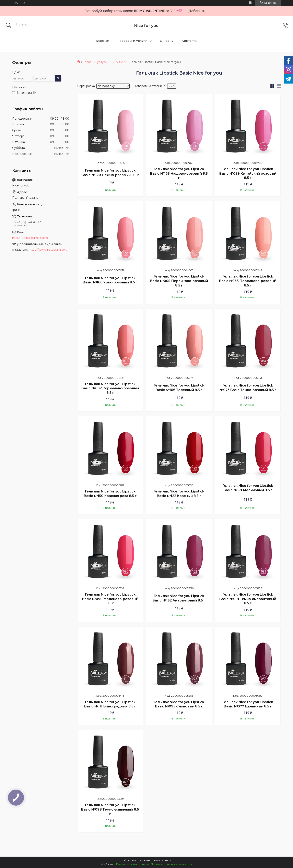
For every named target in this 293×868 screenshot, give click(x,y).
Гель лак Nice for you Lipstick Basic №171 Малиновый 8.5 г (248, 488)
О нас (165, 41)
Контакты (190, 41)
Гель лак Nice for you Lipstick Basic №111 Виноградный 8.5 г (110, 704)
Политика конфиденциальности (172, 864)
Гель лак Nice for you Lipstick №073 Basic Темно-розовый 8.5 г (248, 388)
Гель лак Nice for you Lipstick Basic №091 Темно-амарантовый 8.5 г (248, 599)
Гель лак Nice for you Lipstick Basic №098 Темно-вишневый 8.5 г (110, 809)
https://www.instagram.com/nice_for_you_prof (49, 250)
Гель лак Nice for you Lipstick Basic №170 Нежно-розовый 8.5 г (110, 173)
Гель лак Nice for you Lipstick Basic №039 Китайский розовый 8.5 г (248, 173)
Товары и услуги (134, 41)
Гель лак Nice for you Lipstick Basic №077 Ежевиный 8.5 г (248, 704)
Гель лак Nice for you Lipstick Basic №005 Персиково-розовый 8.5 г (179, 281)
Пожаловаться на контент (133, 864)
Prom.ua (166, 860)
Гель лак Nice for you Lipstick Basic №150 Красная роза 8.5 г (110, 494)
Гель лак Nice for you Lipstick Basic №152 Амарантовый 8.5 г (179, 598)
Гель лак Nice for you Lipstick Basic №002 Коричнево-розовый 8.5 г (110, 388)
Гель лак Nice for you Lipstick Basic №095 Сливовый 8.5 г (179, 704)
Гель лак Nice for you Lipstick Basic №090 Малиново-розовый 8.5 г (110, 599)
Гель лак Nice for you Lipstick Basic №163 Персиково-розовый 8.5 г (248, 281)
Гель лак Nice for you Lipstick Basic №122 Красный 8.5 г (179, 494)
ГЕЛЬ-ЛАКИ (119, 62)
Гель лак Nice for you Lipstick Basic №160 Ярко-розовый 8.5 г (110, 280)
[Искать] (9, 26)
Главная (103, 41)
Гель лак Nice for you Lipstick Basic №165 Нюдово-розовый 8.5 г (179, 173)
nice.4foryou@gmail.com (30, 238)
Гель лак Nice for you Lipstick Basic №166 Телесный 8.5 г (179, 388)
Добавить (197, 11)
